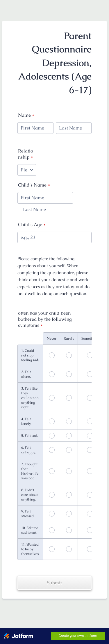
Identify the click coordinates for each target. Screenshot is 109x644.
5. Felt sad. (30, 436)
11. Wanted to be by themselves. (30, 549)
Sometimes (90, 338)
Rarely (69, 338)
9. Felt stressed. (28, 514)
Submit (54, 583)
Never (52, 338)
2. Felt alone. (26, 374)
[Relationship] (27, 170)
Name (26, 115)
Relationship (26, 154)
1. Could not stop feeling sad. (30, 355)
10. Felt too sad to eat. (30, 530)
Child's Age (32, 225)
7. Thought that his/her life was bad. (30, 471)
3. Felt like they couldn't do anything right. (30, 398)
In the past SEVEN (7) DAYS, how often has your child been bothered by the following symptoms (53, 316)
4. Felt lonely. (26, 421)
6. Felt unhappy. (28, 450)
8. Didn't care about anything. (30, 495)
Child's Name (34, 185)
